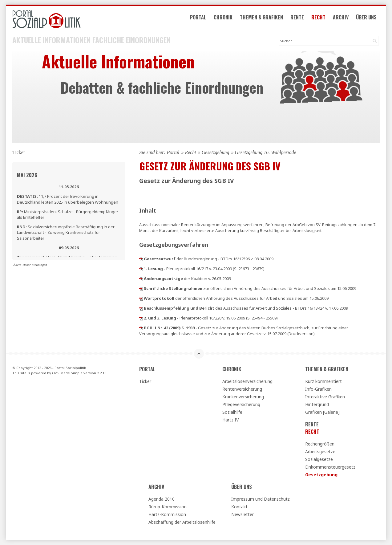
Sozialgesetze (319, 460)
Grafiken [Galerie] (322, 413)
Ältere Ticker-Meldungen (30, 265)
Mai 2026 (27, 176)
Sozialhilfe (232, 413)
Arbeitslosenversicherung (247, 382)
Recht (319, 18)
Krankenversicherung (243, 397)
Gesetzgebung (216, 153)
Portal (199, 18)
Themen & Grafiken (262, 18)
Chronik (224, 18)
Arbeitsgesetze (320, 452)
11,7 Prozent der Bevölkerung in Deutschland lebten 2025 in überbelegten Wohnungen (68, 200)
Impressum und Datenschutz (261, 500)
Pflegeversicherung (241, 405)
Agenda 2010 (162, 500)
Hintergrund (317, 405)
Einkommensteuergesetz (330, 468)
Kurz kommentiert (323, 382)
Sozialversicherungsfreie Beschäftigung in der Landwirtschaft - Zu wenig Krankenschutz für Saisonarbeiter (66, 233)
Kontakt (239, 507)
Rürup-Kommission (168, 507)
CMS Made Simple (67, 374)
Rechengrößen (320, 444)
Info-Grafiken (318, 390)
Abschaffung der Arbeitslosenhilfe (182, 523)
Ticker (145, 382)
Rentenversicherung (242, 390)
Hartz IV (230, 420)
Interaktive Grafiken (325, 397)
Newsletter (242, 515)
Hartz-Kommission (167, 515)
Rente (298, 18)
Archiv (342, 18)
